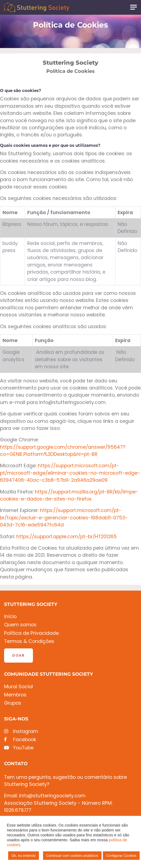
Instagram (21, 731)
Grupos (13, 703)
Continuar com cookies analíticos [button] (72, 856)
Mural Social (19, 687)
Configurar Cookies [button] (121, 856)
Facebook (20, 740)
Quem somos (20, 625)
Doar (19, 655)
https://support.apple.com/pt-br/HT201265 (67, 537)
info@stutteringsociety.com (52, 796)
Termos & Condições (29, 641)
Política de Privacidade (31, 633)
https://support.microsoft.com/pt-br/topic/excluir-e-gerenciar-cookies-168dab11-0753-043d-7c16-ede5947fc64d (64, 518)
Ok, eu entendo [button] (24, 856)
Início (10, 617)
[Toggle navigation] (134, 7)
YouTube (19, 748)
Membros (15, 695)
